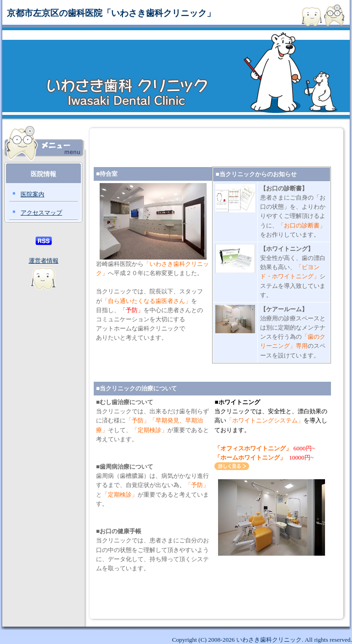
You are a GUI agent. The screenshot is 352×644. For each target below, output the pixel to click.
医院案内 (32, 194)
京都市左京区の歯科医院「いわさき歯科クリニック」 (111, 13)
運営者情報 (44, 261)
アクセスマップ (41, 213)
